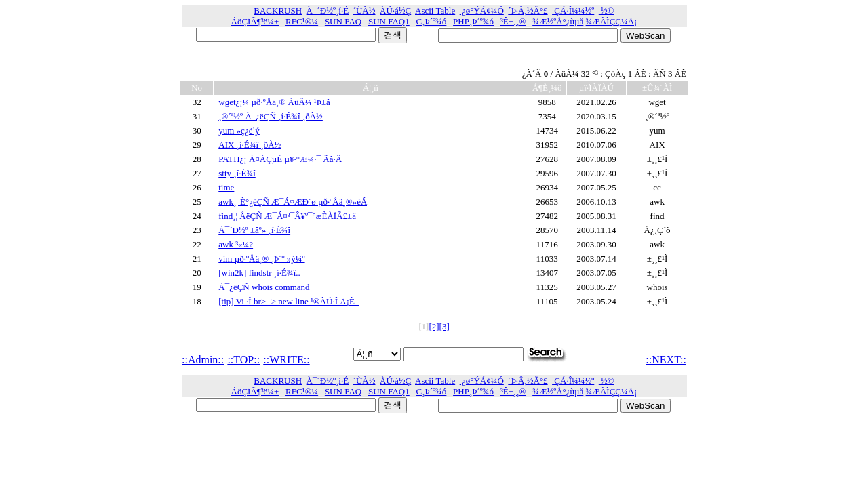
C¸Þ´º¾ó (432, 21)
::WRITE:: (286, 360)
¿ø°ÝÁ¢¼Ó (482, 11)
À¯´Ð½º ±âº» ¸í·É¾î (254, 230)
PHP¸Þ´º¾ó (473, 21)
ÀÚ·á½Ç (395, 11)
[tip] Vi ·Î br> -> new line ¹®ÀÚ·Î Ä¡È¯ (289, 301)
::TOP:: (243, 360)
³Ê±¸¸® (513, 21)
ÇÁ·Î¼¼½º (573, 11)
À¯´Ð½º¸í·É (328, 11)
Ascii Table (435, 11)
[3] (445, 326)
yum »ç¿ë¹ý (239, 130)
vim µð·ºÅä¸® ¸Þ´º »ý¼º (261, 259)
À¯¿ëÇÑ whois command (264, 287)
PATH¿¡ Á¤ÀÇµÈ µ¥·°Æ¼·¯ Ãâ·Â (280, 159)
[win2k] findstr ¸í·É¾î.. (259, 273)
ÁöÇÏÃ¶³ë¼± (255, 21)
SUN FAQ (343, 21)
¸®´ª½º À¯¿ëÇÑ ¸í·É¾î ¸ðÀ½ (271, 116)
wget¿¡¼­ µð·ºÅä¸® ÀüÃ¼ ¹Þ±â (274, 102)
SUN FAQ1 (389, 21)
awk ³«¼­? (236, 244)
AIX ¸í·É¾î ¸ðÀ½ (250, 145)
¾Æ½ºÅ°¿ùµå (558, 21)
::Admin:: (203, 360)
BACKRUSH (278, 11)
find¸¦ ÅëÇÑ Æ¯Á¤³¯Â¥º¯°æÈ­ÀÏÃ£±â (287, 216)
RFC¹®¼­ (302, 21)
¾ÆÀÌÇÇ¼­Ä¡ (612, 21)
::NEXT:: (666, 360)
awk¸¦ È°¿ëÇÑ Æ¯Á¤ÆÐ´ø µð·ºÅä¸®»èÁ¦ (294, 202)
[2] (434, 326)
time (226, 187)
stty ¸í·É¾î (237, 173)
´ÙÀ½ (364, 11)
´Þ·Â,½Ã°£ (528, 11)
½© (607, 11)
